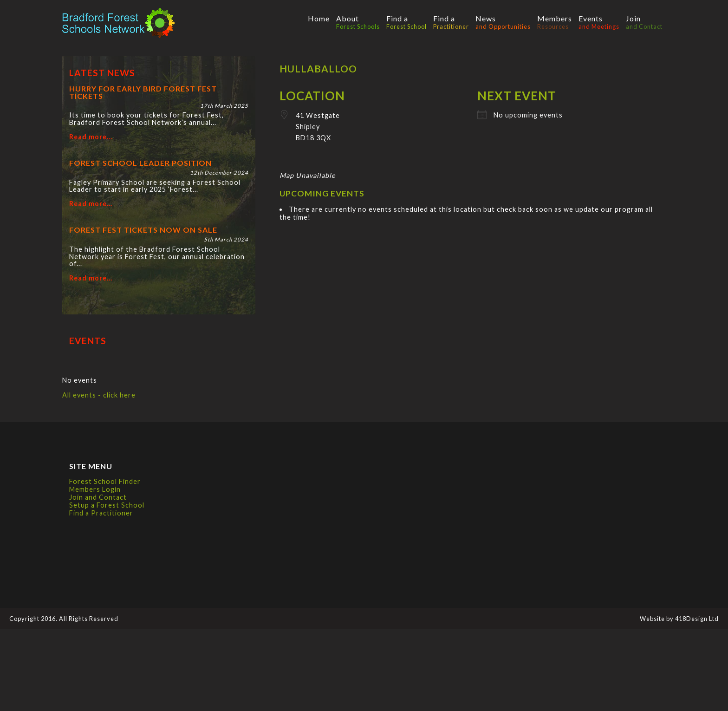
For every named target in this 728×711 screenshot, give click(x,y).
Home (319, 18)
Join (644, 22)
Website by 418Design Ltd (679, 619)
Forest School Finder (105, 481)
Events (599, 22)
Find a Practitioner (101, 513)
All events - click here (99, 395)
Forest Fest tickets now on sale (143, 230)
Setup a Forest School (107, 505)
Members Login (95, 489)
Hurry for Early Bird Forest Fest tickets (143, 92)
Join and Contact (98, 497)
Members (555, 22)
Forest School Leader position (140, 163)
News (503, 22)
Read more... (91, 137)
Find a (406, 22)
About (358, 22)
